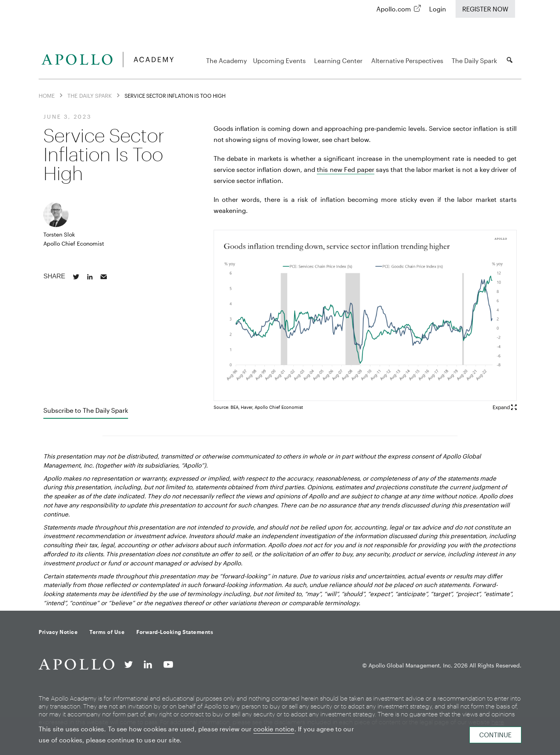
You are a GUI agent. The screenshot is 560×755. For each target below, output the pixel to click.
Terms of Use (107, 632)
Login (438, 9)
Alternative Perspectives (408, 61)
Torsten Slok (59, 234)
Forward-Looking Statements (175, 632)
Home (47, 96)
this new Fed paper (345, 169)
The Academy (226, 61)
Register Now (485, 9)
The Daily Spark (475, 61)
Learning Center (340, 61)
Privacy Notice (58, 632)
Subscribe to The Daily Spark (86, 410)
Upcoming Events (281, 61)
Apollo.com (394, 9)
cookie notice (274, 729)
